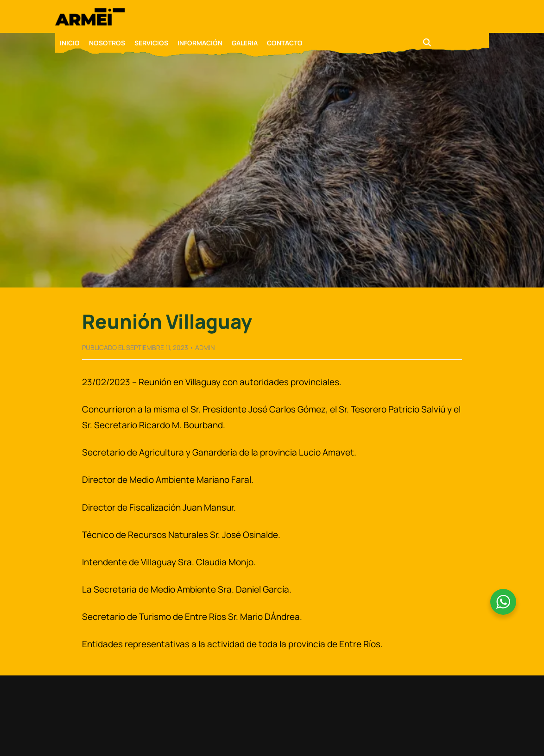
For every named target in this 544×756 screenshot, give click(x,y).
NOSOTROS (107, 43)
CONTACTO (285, 43)
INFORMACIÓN (200, 43)
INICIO (70, 43)
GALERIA (245, 43)
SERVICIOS (151, 43)
